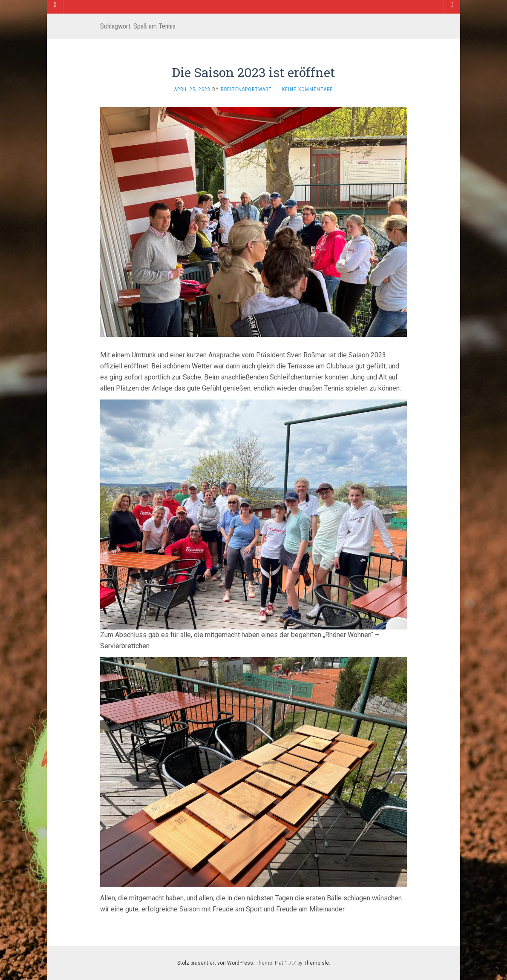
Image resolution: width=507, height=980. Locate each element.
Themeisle (316, 963)
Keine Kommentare (307, 89)
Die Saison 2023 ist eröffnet (253, 72)
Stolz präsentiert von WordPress (215, 963)
